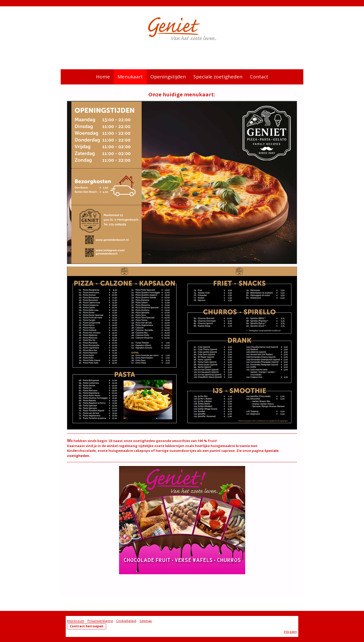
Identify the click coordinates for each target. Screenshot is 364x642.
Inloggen (290, 632)
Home (103, 77)
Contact (259, 77)
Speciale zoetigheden (218, 77)
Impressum (76, 621)
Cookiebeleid (126, 621)
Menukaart (130, 77)
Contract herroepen (87, 626)
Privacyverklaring (100, 621)
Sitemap (146, 621)
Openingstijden (168, 77)
